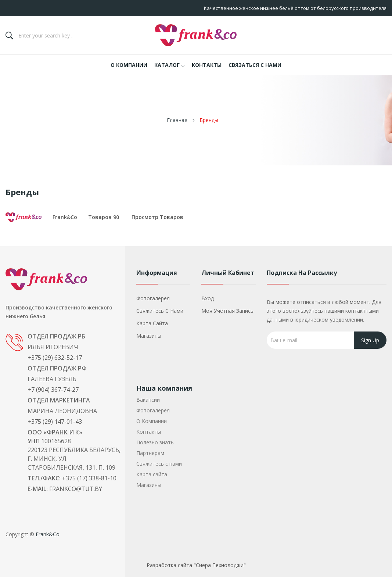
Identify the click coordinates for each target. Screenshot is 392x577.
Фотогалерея (153, 298)
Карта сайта (152, 323)
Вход (208, 298)
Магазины (149, 336)
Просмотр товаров (157, 217)
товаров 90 (104, 217)
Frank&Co (65, 217)
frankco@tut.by (76, 489)
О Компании (152, 421)
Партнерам (150, 453)
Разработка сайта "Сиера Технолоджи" (196, 565)
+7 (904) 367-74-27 (53, 390)
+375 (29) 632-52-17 (55, 358)
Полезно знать (155, 442)
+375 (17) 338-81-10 (89, 478)
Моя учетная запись (227, 311)
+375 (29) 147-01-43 (55, 422)
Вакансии (148, 400)
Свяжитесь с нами (160, 311)
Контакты (149, 432)
